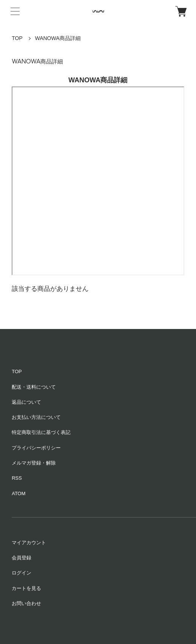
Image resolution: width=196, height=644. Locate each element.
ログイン (21, 573)
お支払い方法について (36, 417)
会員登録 (21, 558)
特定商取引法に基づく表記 (41, 432)
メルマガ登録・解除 (34, 463)
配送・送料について (34, 387)
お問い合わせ (26, 603)
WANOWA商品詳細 (58, 38)
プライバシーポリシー (36, 448)
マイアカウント (29, 543)
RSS (17, 478)
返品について (26, 402)
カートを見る (26, 588)
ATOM (18, 493)
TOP (17, 38)
